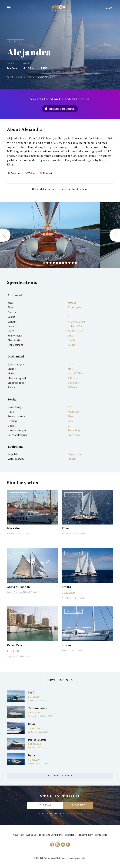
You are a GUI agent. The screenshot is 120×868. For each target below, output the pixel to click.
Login (109, 8)
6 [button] (60, 263)
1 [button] (44, 263)
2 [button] (47, 263)
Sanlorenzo (33, 732)
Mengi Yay (66, 650)
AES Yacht (32, 748)
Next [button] (115, 235)
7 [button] (63, 263)
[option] (50, 235)
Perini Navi (66, 534)
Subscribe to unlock (62, 109)
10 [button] (73, 263)
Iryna (31, 755)
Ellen (65, 528)
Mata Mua (14, 528)
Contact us (101, 835)
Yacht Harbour (61, 8)
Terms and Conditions (51, 835)
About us (31, 835)
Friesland (11, 534)
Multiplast (11, 656)
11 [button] (76, 263)
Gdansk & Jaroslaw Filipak (18, 592)
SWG (31, 692)
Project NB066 (37, 740)
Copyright (70, 835)
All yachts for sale (60, 775)
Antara (66, 587)
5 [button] (57, 263)
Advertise (18, 835)
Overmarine (33, 716)
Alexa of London (18, 587)
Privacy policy (85, 835)
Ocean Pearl (15, 645)
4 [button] (54, 263)
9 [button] (69, 263)
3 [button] (51, 263)
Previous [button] (5, 235)
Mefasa (12, 68)
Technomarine (38, 708)
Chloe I (33, 724)
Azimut (31, 700)
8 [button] (66, 263)
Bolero (66, 645)
